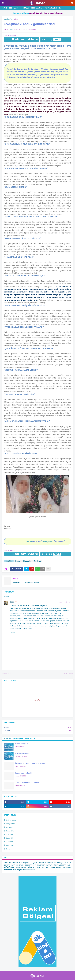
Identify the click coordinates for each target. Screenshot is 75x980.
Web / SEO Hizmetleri (11, 8)
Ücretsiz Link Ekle (53, 8)
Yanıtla (12, 633)
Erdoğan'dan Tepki (23, 773)
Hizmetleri (33, 8)
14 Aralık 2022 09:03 (65, 602)
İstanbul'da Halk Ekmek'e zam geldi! (31, 763)
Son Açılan (18, 739)
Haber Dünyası (22, 744)
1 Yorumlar (32, 30)
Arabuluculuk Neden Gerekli (27, 783)
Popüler (7, 739)
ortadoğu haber (22, 754)
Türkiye (38, 561)
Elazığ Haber (10, 824)
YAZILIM (37, 731)
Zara (15, 578)
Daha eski (68, 674)
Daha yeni (7, 674)
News (7, 849)
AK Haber (8, 834)
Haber (16, 19)
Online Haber (10, 820)
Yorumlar (30, 739)
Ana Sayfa (8, 19)
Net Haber (9, 827)
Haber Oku (9, 831)
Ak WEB (37, 700)
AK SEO (6, 596)
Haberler (27, 561)
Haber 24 (8, 838)
